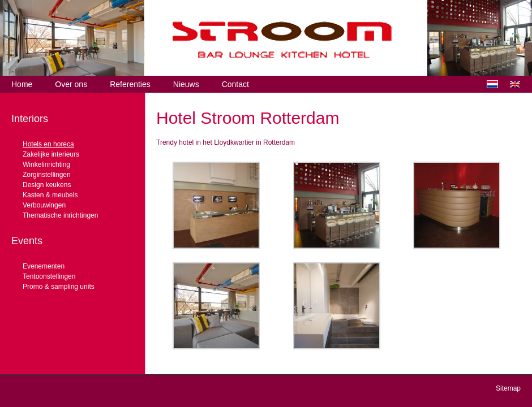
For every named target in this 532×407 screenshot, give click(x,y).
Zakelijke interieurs (51, 154)
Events (27, 241)
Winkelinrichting (46, 164)
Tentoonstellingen (49, 276)
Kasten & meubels (50, 195)
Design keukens (47, 185)
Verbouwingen (44, 205)
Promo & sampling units (59, 287)
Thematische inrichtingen (60, 215)
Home (22, 84)
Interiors (30, 119)
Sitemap (508, 388)
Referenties (130, 84)
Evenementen (44, 266)
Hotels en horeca (48, 144)
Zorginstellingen (47, 175)
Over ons (71, 84)
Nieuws (186, 84)
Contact (235, 84)
